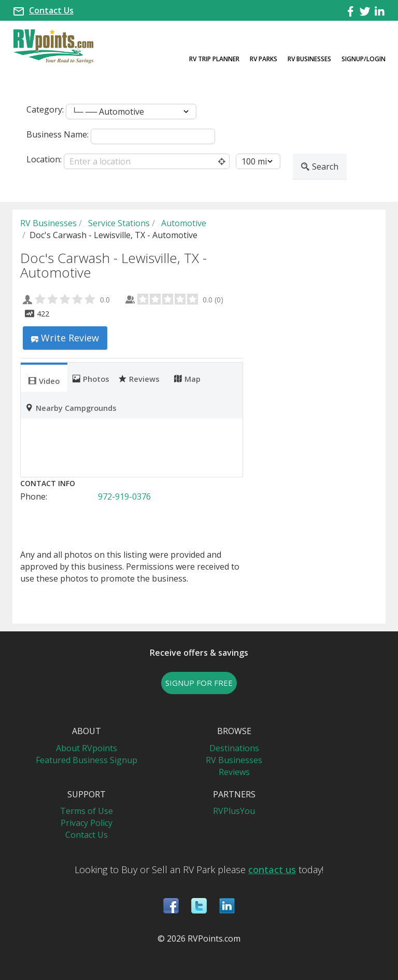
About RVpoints (87, 748)
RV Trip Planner (214, 59)
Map (187, 378)
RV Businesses (309, 59)
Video (44, 380)
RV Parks (264, 59)
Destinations (234, 748)
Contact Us (51, 10)
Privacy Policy (87, 823)
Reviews (139, 378)
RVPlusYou (234, 811)
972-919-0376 (124, 496)
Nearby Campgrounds (71, 407)
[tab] (44, 377)
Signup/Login (364, 59)
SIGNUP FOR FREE (199, 683)
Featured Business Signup (87, 760)
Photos (91, 378)
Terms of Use (87, 811)
